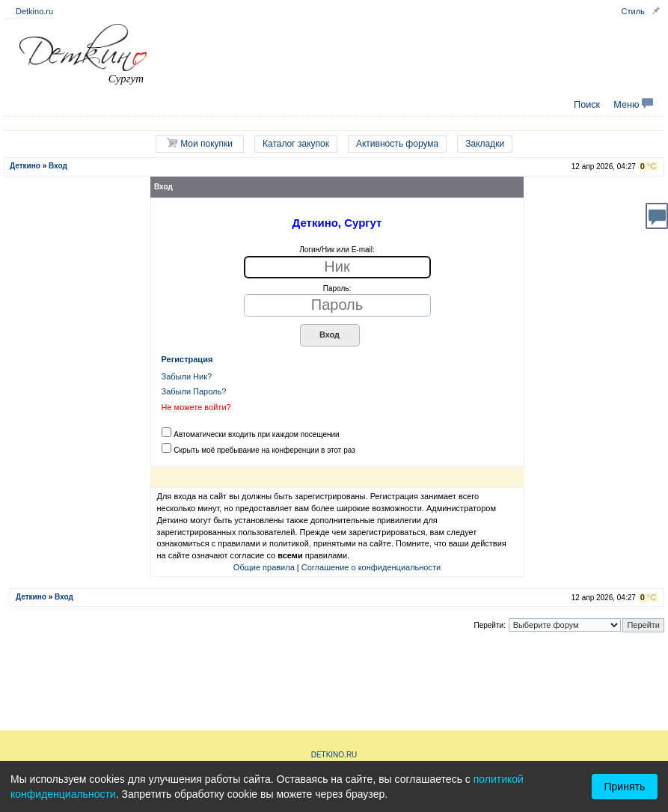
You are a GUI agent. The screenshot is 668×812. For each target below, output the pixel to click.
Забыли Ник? (187, 376)
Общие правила (264, 567)
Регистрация (187, 359)
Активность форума (397, 144)
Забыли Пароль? (194, 391)
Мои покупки (200, 143)
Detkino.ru (34, 11)
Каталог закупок (296, 144)
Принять (625, 787)
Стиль (633, 11)
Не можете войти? (196, 407)
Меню (633, 105)
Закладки (485, 144)
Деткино (25, 166)
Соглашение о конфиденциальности (371, 567)
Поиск (587, 105)
